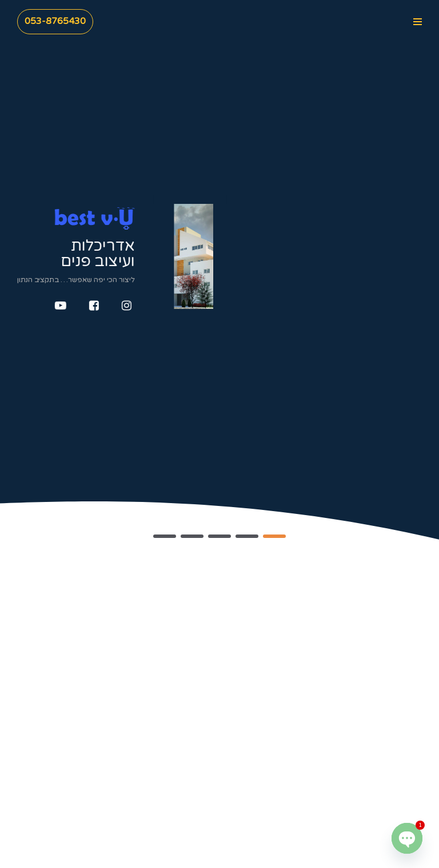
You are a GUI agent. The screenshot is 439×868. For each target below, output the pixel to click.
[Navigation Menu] (418, 22)
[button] (274, 536)
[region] (219, 274)
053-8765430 (55, 21)
